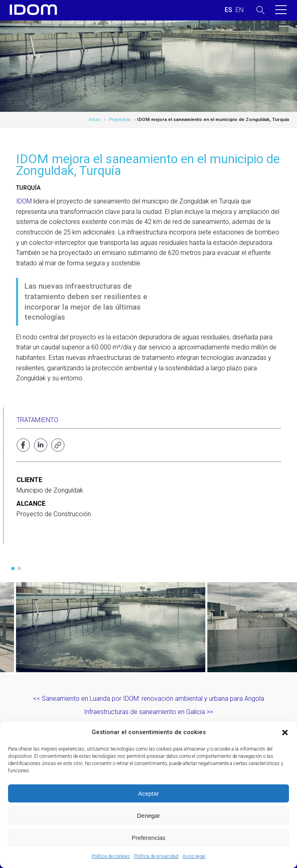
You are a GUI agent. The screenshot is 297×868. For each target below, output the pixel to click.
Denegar (149, 816)
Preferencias (148, 838)
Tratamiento (37, 420)
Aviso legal (194, 856)
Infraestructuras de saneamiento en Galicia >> (148, 712)
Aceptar (149, 793)
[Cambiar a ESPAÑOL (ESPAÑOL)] (228, 10)
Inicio (95, 119)
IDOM (24, 201)
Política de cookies (111, 856)
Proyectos (120, 119)
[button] (285, 733)
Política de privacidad (156, 856)
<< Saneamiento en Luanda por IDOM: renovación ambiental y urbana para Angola (148, 699)
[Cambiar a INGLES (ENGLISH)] (240, 10)
